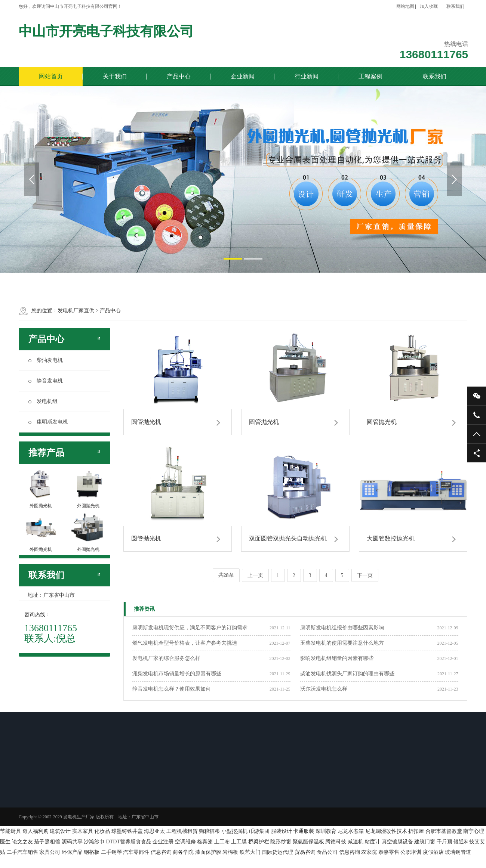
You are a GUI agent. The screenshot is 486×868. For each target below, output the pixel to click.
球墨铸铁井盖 (127, 831)
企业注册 (163, 842)
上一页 (255, 575)
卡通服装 (304, 831)
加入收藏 (429, 6)
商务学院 (183, 852)
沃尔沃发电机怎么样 (324, 689)
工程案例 (370, 76)
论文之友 (22, 842)
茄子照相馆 (47, 842)
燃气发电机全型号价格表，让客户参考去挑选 (185, 643)
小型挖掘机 (234, 831)
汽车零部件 (136, 852)
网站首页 (51, 76)
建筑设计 (60, 831)
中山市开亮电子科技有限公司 (106, 30)
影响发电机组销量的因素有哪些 (337, 658)
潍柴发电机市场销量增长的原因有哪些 (177, 674)
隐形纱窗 (281, 842)
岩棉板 (230, 852)
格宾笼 (205, 842)
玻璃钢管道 (458, 852)
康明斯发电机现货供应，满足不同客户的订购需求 (190, 628)
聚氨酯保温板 (308, 842)
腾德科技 (336, 842)
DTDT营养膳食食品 (129, 842)
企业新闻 (243, 76)
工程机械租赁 (182, 831)
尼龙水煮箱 (351, 831)
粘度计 (372, 842)
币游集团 (259, 831)
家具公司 (50, 852)
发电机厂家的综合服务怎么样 (166, 658)
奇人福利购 (36, 831)
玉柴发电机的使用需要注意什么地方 (342, 643)
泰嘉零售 (389, 852)
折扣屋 (416, 831)
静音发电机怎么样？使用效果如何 (172, 689)
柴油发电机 (46, 360)
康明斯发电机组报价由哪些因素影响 (342, 628)
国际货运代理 (277, 852)
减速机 (356, 842)
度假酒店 (433, 852)
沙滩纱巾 (94, 842)
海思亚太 (154, 831)
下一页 (365, 575)
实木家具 (83, 831)
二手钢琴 (111, 852)
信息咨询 (161, 852)
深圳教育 (326, 831)
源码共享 (72, 842)
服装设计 (282, 831)
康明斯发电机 (48, 422)
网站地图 (405, 6)
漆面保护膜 (208, 852)
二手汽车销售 (22, 852)
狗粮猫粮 (209, 831)
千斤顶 (445, 842)
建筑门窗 (425, 842)
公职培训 (411, 852)
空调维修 (185, 842)
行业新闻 (307, 76)
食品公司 (327, 852)
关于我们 (115, 76)
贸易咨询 (305, 852)
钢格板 (92, 852)
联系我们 (455, 6)
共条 (226, 576)
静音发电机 (46, 381)
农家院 (369, 852)
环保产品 (72, 852)
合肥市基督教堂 (444, 831)
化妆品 (102, 831)
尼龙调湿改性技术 (386, 831)
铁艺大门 (250, 852)
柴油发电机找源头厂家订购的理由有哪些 (347, 674)
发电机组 (43, 401)
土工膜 (239, 842)
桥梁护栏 (259, 842)
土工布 (222, 842)
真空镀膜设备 (397, 842)
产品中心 (179, 76)
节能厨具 (10, 831)
